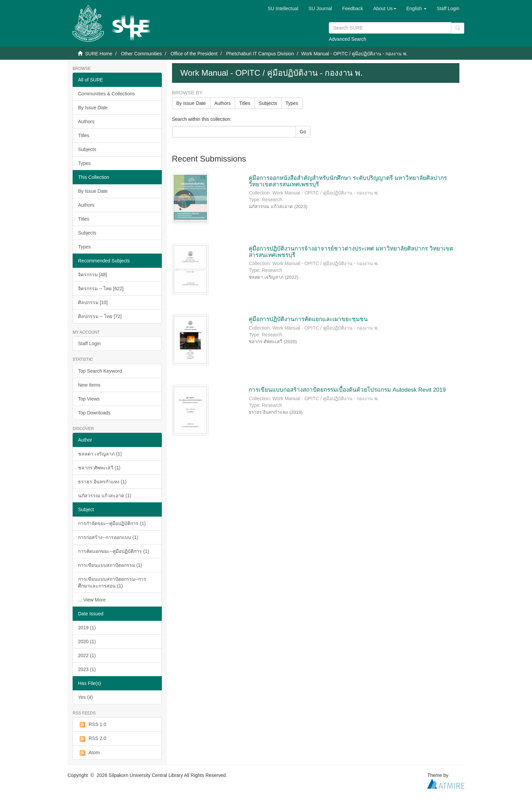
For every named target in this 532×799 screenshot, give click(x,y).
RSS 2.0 (92, 739)
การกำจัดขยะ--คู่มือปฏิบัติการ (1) (112, 523)
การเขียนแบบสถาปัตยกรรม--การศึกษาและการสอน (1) (112, 582)
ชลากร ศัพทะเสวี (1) (99, 468)
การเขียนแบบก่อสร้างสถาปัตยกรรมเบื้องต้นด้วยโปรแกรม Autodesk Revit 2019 (347, 390)
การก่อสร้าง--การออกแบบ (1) (108, 537)
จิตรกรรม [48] (92, 275)
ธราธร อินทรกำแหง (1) (102, 482)
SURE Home (99, 54)
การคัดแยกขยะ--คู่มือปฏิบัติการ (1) (113, 551)
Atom (89, 753)
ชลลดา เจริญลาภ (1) (100, 454)
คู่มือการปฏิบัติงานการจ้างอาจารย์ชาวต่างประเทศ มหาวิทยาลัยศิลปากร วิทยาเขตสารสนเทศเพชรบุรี (351, 252)
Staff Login (89, 343)
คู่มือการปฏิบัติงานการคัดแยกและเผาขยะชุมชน (308, 319)
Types (84, 163)
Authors (86, 122)
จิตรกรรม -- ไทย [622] (101, 289)
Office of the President (194, 54)
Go (303, 132)
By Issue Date (93, 108)
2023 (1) (87, 669)
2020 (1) (87, 642)
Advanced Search (348, 39)
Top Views (89, 399)
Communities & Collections (106, 94)
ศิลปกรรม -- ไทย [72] (100, 316)
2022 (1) (87, 655)
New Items (89, 385)
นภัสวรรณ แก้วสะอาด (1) (105, 496)
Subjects (87, 149)
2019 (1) (87, 628)
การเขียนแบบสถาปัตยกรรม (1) (110, 565)
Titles (84, 135)
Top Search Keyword (100, 371)
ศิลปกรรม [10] (93, 302)
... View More (92, 600)
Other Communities (141, 54)
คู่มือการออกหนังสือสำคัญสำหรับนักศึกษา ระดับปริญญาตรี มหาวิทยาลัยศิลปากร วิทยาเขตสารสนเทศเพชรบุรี (348, 181)
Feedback (352, 8)
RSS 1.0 (92, 725)
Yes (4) (85, 697)
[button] (385, 8)
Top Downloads (94, 413)
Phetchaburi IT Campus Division (260, 54)
